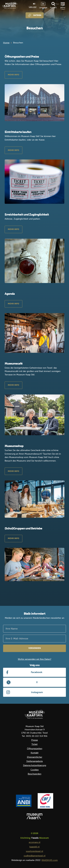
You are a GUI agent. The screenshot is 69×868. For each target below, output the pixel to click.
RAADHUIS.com (50, 860)
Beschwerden (34, 774)
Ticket (34, 744)
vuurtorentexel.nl (34, 851)
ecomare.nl (35, 842)
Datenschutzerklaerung (35, 765)
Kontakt (35, 753)
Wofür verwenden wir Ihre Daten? (35, 659)
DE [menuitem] (43, 4)
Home (6, 43)
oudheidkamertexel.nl (35, 856)
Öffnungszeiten (35, 749)
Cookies (35, 770)
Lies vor (33, 6)
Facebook (37, 672)
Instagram (37, 692)
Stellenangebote (35, 761)
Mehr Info (13, 75)
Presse (35, 740)
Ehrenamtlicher (35, 757)
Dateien (37, 15)
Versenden (35, 648)
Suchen (53, 8)
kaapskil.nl (34, 847)
